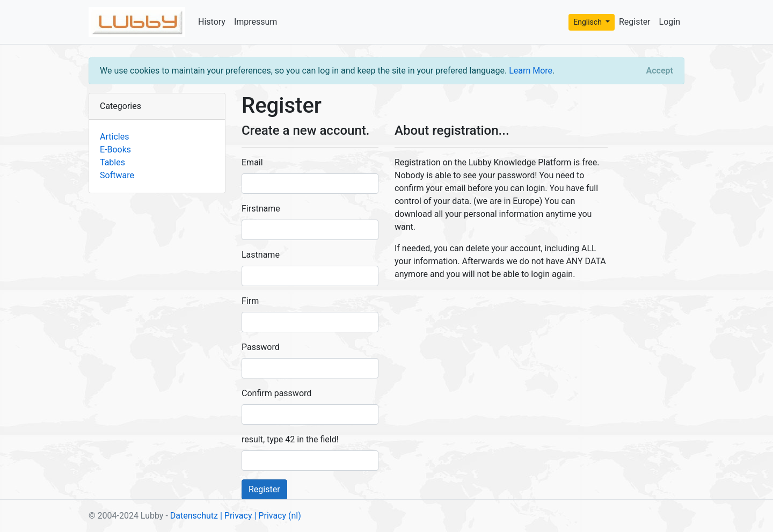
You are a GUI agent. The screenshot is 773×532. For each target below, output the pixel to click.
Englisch (588, 22)
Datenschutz (194, 516)
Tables (112, 162)
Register (635, 22)
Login (670, 22)
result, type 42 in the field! (290, 439)
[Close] (660, 71)
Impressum (256, 22)
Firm (250, 301)
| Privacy (236, 516)
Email (252, 162)
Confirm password (276, 393)
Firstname (261, 209)
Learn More (531, 71)
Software (117, 175)
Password (261, 347)
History (212, 22)
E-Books (115, 150)
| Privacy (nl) (277, 516)
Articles (114, 137)
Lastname (261, 255)
